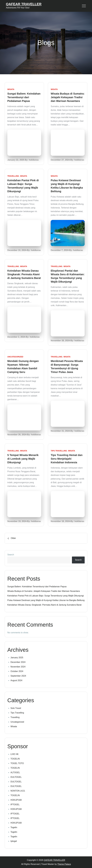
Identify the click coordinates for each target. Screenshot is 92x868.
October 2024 (17, 671)
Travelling (13, 176)
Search (11, 555)
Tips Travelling (59, 451)
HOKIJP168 (16, 800)
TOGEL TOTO (17, 763)
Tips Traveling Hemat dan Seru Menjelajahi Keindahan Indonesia (67, 459)
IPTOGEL (15, 805)
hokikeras (34, 160)
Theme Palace (64, 864)
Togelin (14, 827)
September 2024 (18, 676)
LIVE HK (15, 754)
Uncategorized (15, 357)
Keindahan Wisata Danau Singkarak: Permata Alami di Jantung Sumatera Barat (24, 274)
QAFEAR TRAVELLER (24, 4)
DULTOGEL (16, 777)
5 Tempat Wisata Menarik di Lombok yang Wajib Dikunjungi (23, 459)
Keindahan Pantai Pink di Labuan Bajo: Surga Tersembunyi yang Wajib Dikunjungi (46, 596)
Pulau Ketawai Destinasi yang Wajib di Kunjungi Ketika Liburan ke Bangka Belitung (46, 600)
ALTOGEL (15, 772)
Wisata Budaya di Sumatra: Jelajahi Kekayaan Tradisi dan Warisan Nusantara (68, 97)
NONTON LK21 (18, 791)
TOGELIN (15, 759)
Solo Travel (16, 708)
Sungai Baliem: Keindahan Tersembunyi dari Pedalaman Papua (24, 97)
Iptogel (14, 841)
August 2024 (16, 680)
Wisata (11, 89)
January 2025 (17, 658)
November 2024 (18, 667)
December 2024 (18, 662)
